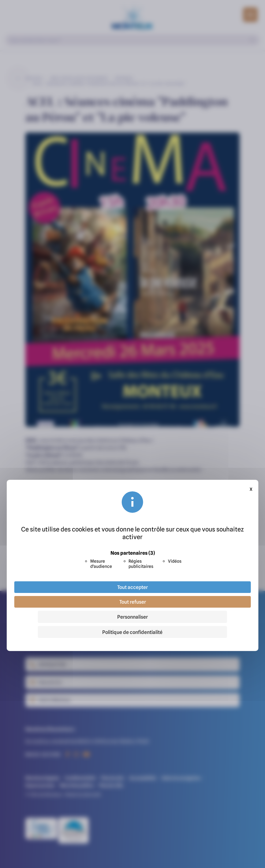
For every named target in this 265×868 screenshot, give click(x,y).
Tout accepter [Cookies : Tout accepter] (132, 587)
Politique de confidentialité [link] (132, 632)
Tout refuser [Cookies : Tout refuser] (133, 602)
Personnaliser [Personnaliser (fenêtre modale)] (132, 617)
